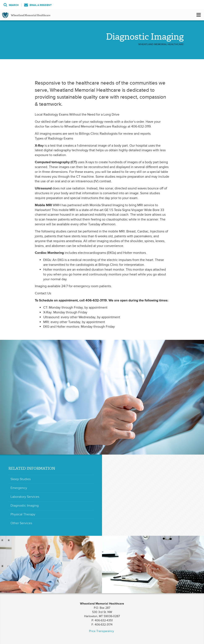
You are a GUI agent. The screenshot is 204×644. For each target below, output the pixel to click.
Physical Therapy (23, 514)
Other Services (21, 523)
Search (11, 5)
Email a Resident (38, 5)
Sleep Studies (21, 479)
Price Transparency (101, 631)
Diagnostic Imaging (25, 506)
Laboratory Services (25, 497)
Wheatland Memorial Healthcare (31, 15)
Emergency (19, 488)
